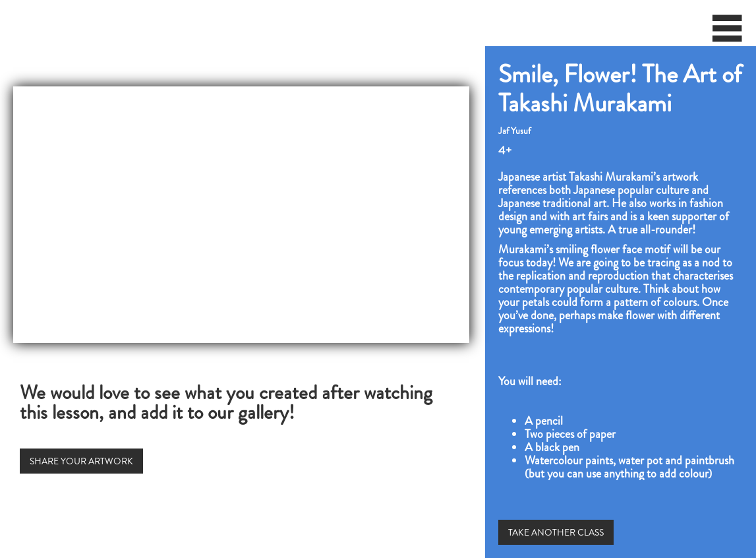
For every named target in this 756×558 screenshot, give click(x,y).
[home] (4, 23)
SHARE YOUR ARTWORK (81, 461)
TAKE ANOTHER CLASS (556, 532)
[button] (728, 33)
